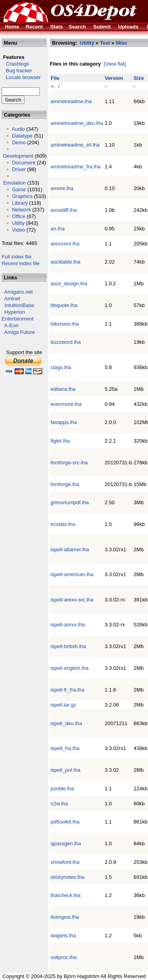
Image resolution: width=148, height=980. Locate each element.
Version (114, 78)
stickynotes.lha (67, 877)
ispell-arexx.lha (68, 625)
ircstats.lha (63, 524)
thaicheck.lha (66, 895)
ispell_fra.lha (65, 748)
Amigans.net (19, 292)
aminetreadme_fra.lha (75, 167)
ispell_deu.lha (66, 723)
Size (139, 78)
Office (19, 216)
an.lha (57, 229)
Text (105, 43)
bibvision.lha (65, 324)
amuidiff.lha (64, 210)
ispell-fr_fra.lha (67, 690)
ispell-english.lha (69, 668)
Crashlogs (15, 64)
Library (20, 203)
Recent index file (21, 263)
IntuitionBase (19, 305)
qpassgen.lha (66, 843)
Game (19, 189)
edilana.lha (63, 389)
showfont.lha (65, 862)
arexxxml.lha (65, 244)
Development (18, 156)
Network (21, 210)
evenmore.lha (66, 404)
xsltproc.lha (64, 957)
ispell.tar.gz (63, 705)
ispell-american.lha (72, 574)
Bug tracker (17, 71)
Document (23, 163)
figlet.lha (60, 441)
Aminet (12, 299)
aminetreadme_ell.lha (75, 145)
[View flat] (115, 64)
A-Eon (11, 325)
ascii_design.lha (69, 284)
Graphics (22, 196)
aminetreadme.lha (71, 101)
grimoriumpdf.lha (70, 502)
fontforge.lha (65, 484)
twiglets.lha (63, 936)
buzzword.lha (66, 342)
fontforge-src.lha (69, 463)
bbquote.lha (64, 305)
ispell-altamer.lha (70, 549)
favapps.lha (64, 422)
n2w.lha (59, 804)
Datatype (22, 136)
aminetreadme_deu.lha (77, 123)
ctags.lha (61, 367)
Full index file (17, 257)
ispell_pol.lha (65, 770)
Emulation (15, 183)
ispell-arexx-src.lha (72, 600)
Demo (19, 142)
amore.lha (62, 188)
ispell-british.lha (68, 646)
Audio (18, 129)
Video (18, 230)
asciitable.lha (65, 262)
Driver (19, 169)
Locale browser (21, 77)
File (55, 78)
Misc (121, 43)
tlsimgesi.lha (65, 917)
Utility (18, 223)
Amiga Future (20, 332)
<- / (55, 86)
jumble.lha (62, 789)
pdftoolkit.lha (65, 822)
